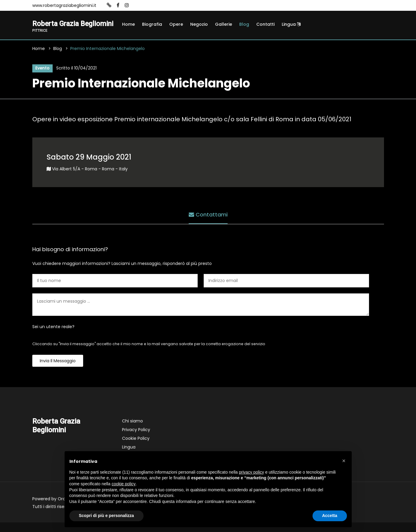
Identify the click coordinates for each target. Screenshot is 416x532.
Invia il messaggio (58, 370)
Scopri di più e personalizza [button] (106, 516)
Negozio (199, 24)
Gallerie (224, 24)
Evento (42, 77)
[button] (344, 461)
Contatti (265, 24)
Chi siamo (132, 431)
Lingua (291, 24)
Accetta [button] (330, 516)
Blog (244, 24)
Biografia (152, 24)
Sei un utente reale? (53, 336)
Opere (176, 24)
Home (128, 24)
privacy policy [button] (252, 472)
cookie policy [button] (124, 484)
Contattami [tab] (208, 223)
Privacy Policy (136, 439)
